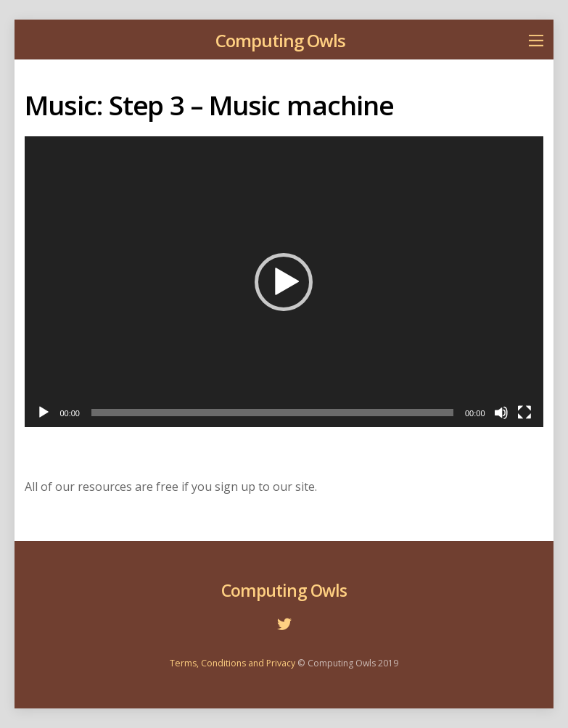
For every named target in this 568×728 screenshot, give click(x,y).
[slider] (272, 413)
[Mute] (501, 413)
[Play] (44, 413)
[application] (284, 282)
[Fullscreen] (524, 413)
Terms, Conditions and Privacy (232, 663)
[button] (284, 282)
